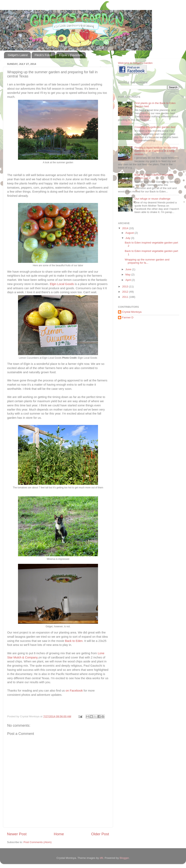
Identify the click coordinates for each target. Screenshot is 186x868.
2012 (126, 292)
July (128, 238)
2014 (126, 228)
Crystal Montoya (132, 312)
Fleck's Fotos (43, 55)
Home (59, 834)
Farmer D (128, 317)
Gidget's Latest (18, 55)
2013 (126, 287)
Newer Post (17, 834)
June (129, 269)
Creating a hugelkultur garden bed (155, 127)
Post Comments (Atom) (38, 842)
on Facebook (74, 691)
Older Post (100, 834)
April (128, 280)
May (128, 275)
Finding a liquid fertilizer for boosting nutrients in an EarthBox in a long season (156, 151)
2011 (126, 297)
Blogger (124, 858)
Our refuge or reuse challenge (152, 199)
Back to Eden (74, 641)
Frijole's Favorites (71, 55)
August (130, 233)
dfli (101, 858)
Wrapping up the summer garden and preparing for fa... (147, 261)
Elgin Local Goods (62, 284)
